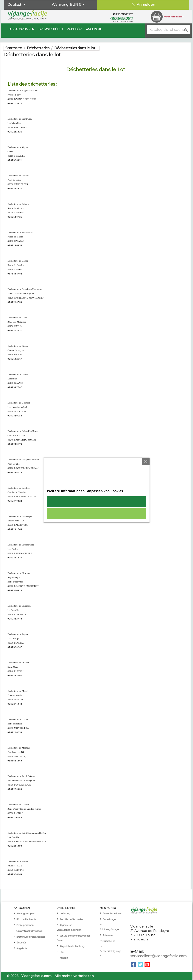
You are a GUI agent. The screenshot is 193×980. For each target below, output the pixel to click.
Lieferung (65, 914)
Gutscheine (109, 941)
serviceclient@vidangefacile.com (158, 956)
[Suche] (169, 30)
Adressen (108, 935)
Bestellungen (110, 919)
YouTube (147, 965)
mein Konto (108, 908)
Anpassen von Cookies (105, 491)
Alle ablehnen (96, 513)
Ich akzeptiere (96, 502)
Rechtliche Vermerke (71, 919)
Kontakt (64, 958)
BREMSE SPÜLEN (51, 29)
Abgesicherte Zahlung (72, 946)
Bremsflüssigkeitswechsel (31, 937)
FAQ (62, 952)
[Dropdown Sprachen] (17, 5)
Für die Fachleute (26, 919)
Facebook (133, 965)
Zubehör (74, 29)
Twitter (140, 965)
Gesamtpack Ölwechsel (29, 931)
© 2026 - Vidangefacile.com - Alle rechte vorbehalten (50, 976)
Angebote (94, 29)
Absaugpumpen (22, 29)
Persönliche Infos (112, 914)
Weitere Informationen (66, 491)
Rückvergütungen (110, 930)
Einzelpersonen (25, 925)
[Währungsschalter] (78, 5)
